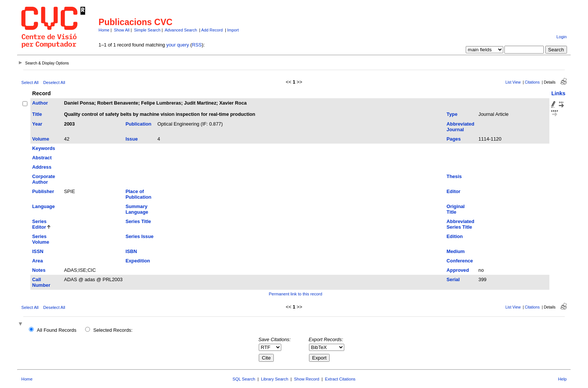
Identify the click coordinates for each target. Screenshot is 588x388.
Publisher (43, 191)
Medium (456, 251)
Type (452, 114)
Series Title (138, 221)
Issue (132, 139)
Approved (458, 270)
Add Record (212, 30)
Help (562, 379)
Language (43, 206)
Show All (122, 30)
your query (178, 45)
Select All (30, 82)
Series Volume (41, 239)
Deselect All (54, 82)
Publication (139, 124)
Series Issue (140, 236)
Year (37, 124)
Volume (41, 139)
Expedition (138, 261)
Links (558, 93)
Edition (455, 236)
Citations (532, 82)
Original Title (456, 209)
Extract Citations (340, 379)
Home (104, 30)
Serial (453, 279)
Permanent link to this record (295, 294)
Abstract (42, 158)
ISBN (131, 251)
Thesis (454, 176)
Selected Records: (113, 330)
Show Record (307, 379)
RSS (197, 45)
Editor (454, 191)
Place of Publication (139, 194)
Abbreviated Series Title (460, 224)
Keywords (44, 148)
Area (37, 261)
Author (40, 103)
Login (562, 37)
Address (42, 167)
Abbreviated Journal (460, 127)
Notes (39, 270)
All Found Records (56, 330)
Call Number (41, 282)
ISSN (38, 251)
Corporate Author (44, 179)
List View (513, 82)
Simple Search (147, 30)
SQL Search (244, 379)
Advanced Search (181, 30)
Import (233, 30)
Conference (460, 261)
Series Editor (39, 224)
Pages (454, 139)
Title (37, 114)
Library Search (275, 379)
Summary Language (137, 209)
